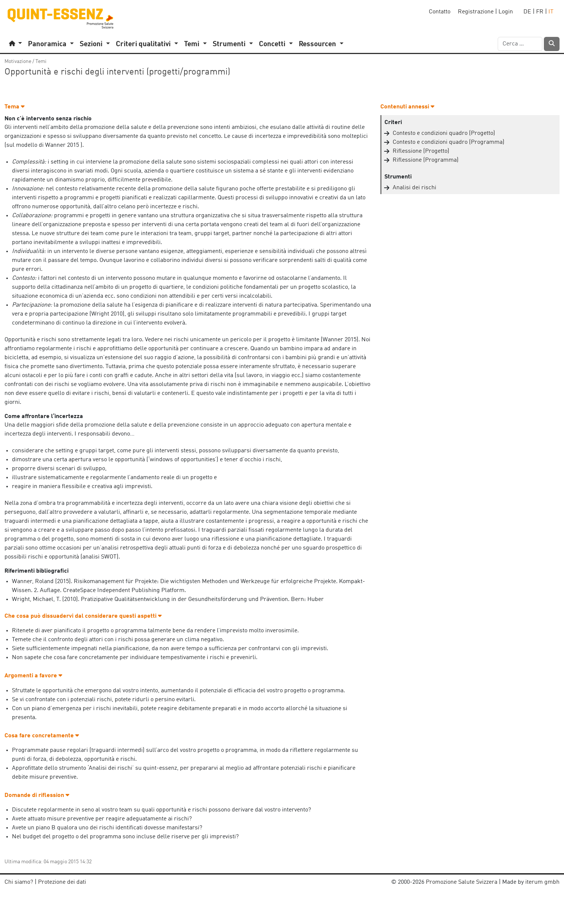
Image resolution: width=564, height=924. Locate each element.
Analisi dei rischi (414, 188)
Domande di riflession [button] (37, 795)
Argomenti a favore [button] (33, 676)
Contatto (440, 12)
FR (540, 12)
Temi (41, 61)
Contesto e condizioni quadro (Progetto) (444, 133)
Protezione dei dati (62, 882)
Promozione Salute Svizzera (462, 882)
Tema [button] (15, 107)
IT (551, 12)
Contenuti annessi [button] (407, 107)
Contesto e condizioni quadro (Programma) (449, 142)
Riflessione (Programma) (426, 160)
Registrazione (476, 12)
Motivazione (18, 61)
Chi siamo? (19, 882)
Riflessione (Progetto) (421, 151)
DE (527, 12)
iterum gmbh (542, 882)
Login (506, 12)
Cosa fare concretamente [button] (42, 736)
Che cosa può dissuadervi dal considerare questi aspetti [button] (83, 616)
